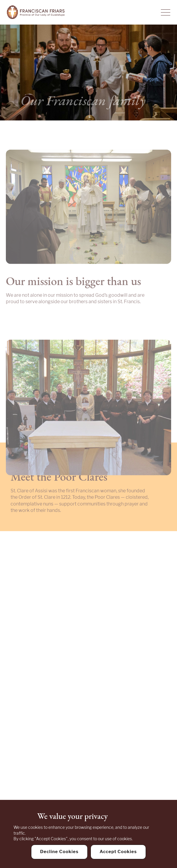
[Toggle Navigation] (165, 12)
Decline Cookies (59, 852)
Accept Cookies (118, 852)
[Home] (36, 12)
